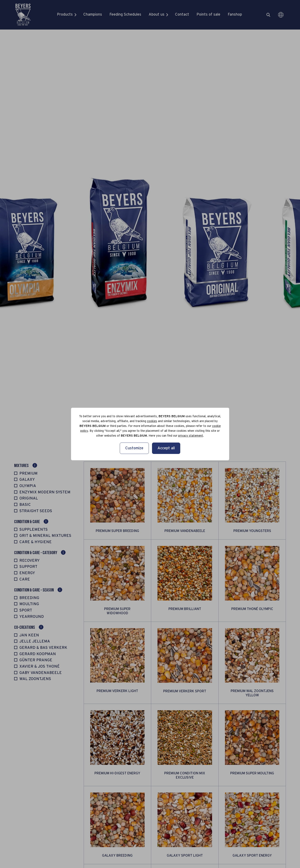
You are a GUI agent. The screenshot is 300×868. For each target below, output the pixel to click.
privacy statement (191, 436)
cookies (152, 421)
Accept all (166, 448)
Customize (134, 448)
